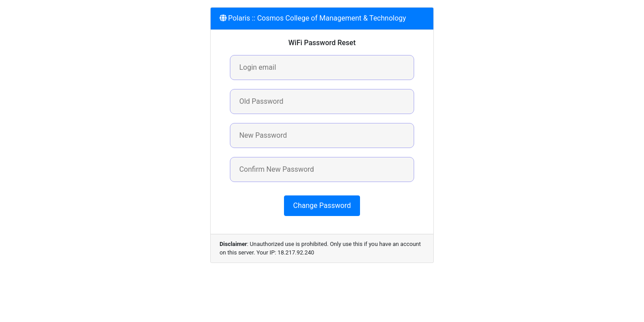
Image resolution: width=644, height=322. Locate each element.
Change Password (322, 205)
